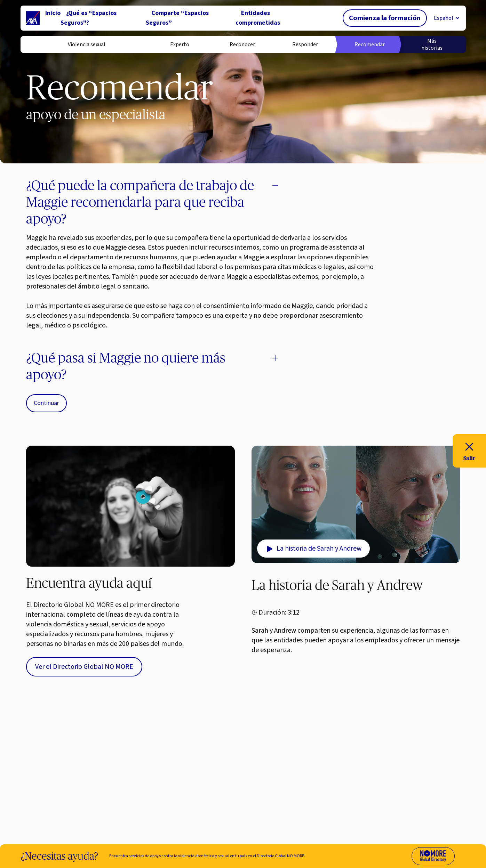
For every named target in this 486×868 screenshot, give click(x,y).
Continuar (46, 403)
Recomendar (368, 44)
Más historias (432, 44)
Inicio (53, 13)
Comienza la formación (385, 18)
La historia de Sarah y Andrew (313, 549)
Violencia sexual (87, 44)
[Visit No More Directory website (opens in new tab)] (433, 856)
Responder (305, 44)
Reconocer (242, 44)
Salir (469, 450)
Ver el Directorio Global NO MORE (84, 667)
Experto (180, 44)
